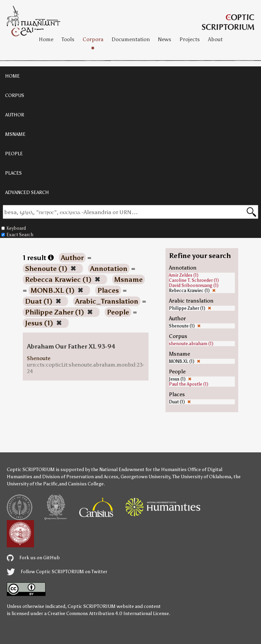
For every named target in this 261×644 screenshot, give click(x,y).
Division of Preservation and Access (80, 477)
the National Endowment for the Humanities (139, 470)
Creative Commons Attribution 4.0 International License (108, 614)
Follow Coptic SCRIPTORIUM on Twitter (57, 572)
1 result (38, 258)
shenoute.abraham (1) (191, 344)
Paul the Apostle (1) (189, 384)
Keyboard (14, 228)
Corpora (93, 39)
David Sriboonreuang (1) (194, 285)
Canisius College (86, 484)
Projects (190, 39)
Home (46, 39)
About (215, 39)
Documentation (131, 39)
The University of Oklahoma (202, 477)
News (165, 39)
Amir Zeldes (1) (184, 275)
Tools (68, 39)
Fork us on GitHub (33, 558)
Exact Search (17, 235)
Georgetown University (145, 477)
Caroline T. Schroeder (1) (194, 280)
